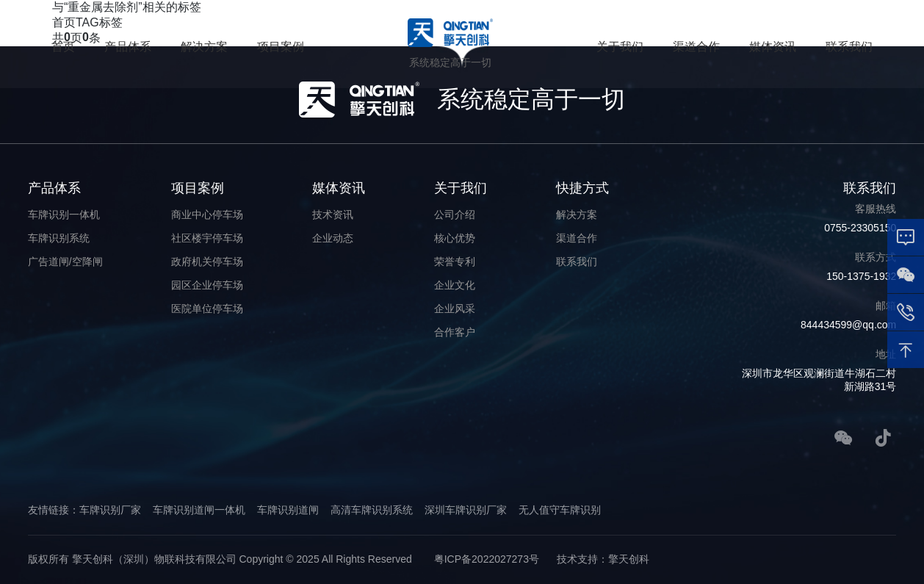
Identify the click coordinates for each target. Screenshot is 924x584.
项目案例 (281, 47)
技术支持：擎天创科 (603, 559)
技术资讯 (333, 215)
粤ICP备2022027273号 (487, 559)
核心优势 (455, 238)
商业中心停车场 (207, 215)
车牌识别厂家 (110, 510)
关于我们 (620, 47)
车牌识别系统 (59, 238)
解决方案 (204, 47)
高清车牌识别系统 (372, 510)
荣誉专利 (455, 262)
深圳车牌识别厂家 (466, 510)
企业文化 (455, 285)
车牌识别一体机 (64, 215)
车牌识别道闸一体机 (199, 510)
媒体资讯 (773, 47)
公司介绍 (455, 215)
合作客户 (455, 332)
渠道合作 (696, 47)
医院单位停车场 (207, 309)
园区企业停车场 (207, 285)
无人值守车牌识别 (560, 510)
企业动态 (333, 238)
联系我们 (849, 47)
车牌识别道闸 (288, 510)
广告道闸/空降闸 (65, 262)
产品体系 (128, 47)
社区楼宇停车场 (207, 238)
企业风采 (455, 309)
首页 (63, 47)
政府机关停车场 (207, 262)
